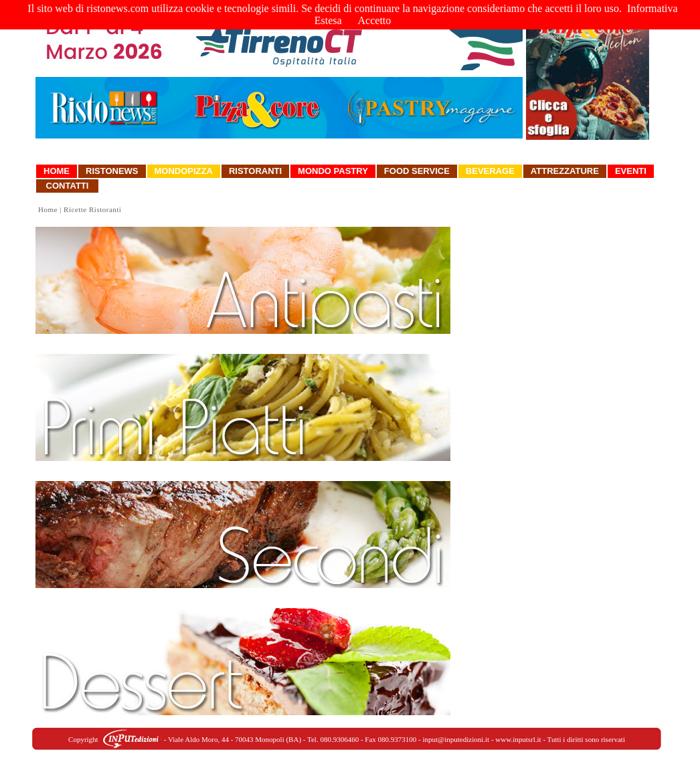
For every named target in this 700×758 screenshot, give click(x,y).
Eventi (631, 171)
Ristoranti (255, 171)
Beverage (490, 171)
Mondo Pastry (333, 171)
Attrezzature (565, 171)
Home (57, 171)
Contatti (67, 186)
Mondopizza (184, 171)
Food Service (417, 171)
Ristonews (112, 171)
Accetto (375, 20)
